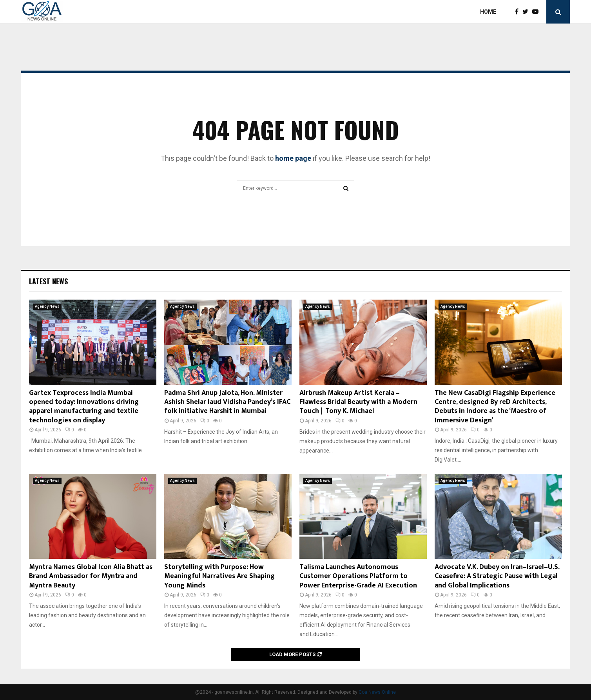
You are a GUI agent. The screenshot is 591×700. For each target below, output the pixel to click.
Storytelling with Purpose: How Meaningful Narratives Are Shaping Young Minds (219, 576)
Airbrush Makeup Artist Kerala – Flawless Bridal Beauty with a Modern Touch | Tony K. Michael (358, 402)
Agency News (47, 306)
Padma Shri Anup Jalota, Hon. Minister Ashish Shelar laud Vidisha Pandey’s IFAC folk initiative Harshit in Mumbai (227, 402)
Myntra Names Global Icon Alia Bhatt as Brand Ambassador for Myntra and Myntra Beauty (91, 576)
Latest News (48, 281)
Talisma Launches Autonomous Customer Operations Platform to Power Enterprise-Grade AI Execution (358, 576)
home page (293, 158)
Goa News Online (377, 692)
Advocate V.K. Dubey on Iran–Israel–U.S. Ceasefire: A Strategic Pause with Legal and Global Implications (497, 576)
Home (488, 12)
